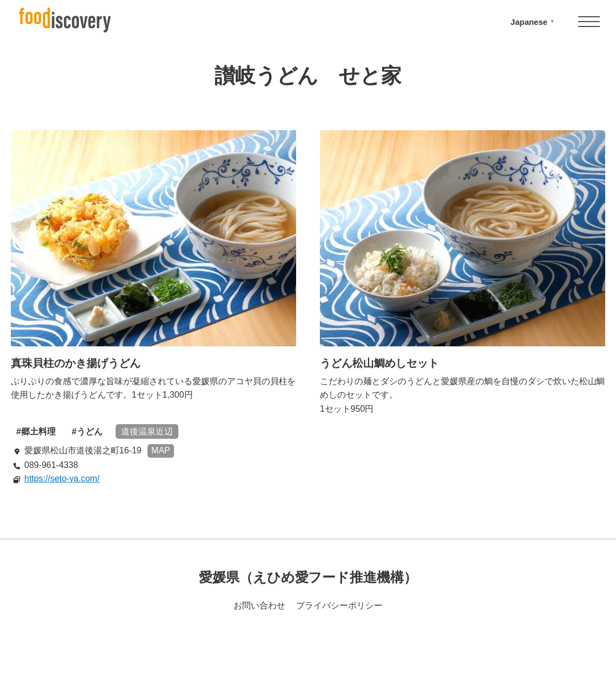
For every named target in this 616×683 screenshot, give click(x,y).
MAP (161, 450)
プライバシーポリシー (339, 605)
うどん (90, 431)
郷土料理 (38, 431)
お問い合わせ (259, 605)
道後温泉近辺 (147, 431)
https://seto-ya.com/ (62, 478)
